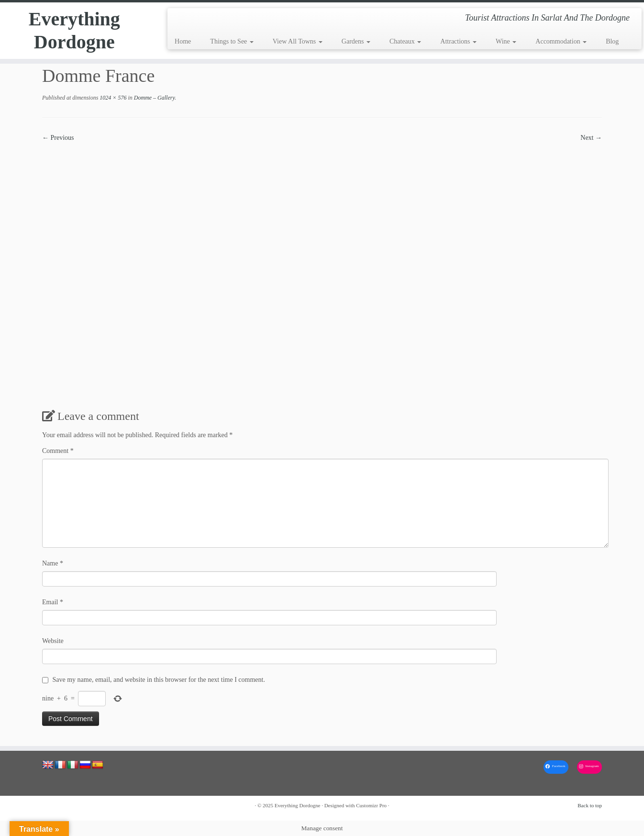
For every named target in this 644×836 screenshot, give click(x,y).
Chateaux (405, 41)
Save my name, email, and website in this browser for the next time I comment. (159, 680)
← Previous (58, 138)
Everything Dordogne (74, 30)
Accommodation (561, 41)
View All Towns (298, 41)
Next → (591, 138)
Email (53, 602)
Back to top (590, 805)
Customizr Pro (371, 805)
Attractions (458, 41)
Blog (612, 41)
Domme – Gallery (154, 98)
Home (183, 41)
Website (53, 641)
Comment (58, 451)
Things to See (232, 41)
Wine (506, 41)
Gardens (356, 41)
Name (53, 563)
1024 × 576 (112, 98)
